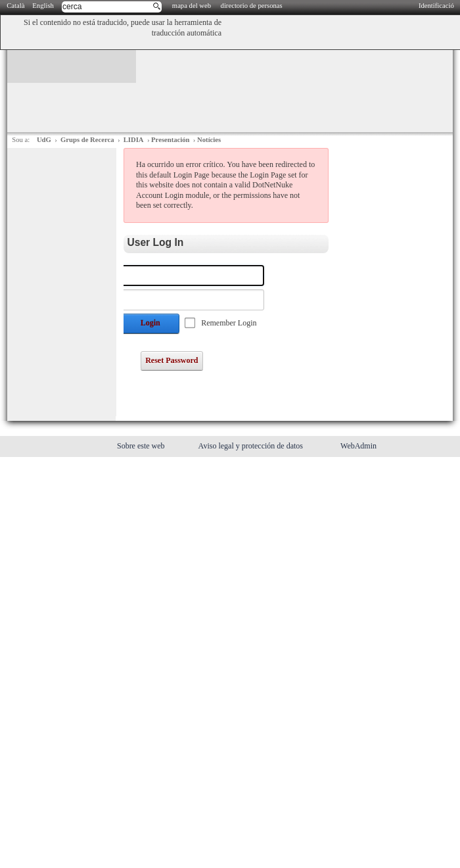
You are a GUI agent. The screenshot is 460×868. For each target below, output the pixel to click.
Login (150, 323)
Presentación (170, 140)
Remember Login (229, 323)
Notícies (209, 140)
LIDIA (134, 140)
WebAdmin (358, 446)
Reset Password (172, 360)
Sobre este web (142, 446)
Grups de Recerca (87, 140)
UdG (44, 140)
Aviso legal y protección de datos (252, 446)
